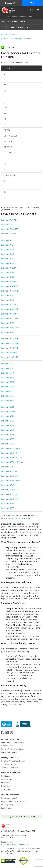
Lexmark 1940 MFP (10, 343)
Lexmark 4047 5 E (9, 471)
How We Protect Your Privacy (13, 761)
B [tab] (4, 74)
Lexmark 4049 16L (9, 494)
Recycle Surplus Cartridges (12, 749)
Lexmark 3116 (7, 368)
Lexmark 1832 (8, 272)
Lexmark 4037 (8, 439)
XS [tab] (5, 198)
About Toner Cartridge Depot (13, 743)
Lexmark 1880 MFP (10, 328)
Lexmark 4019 (8, 407)
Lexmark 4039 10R (10, 453)
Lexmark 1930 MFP (10, 339)
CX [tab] (5, 91)
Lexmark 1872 (8, 323)
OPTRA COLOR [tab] (11, 136)
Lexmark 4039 (8, 444)
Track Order (6, 790)
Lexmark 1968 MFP (10, 353)
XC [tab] (5, 187)
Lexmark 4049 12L (9, 485)
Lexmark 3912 (7, 391)
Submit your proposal (20, 518)
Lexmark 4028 (8, 425)
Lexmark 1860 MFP (10, 309)
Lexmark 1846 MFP (10, 286)
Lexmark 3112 (7, 364)
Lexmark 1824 (8, 259)
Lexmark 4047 (8, 467)
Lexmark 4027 (8, 421)
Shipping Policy (7, 805)
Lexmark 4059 (8, 504)
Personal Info (6, 780)
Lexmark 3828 (8, 382)
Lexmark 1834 (8, 277)
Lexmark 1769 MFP (10, 234)
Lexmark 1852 (7, 295)
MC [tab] (5, 113)
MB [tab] (5, 108)
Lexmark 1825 (7, 263)
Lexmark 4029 (8, 430)
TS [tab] (5, 164)
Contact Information (9, 746)
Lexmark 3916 (7, 396)
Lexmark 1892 (8, 332)
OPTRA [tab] (7, 130)
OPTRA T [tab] (8, 147)
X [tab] (4, 181)
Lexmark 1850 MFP (10, 291)
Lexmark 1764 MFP (10, 229)
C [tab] (4, 80)
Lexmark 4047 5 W (10, 476)
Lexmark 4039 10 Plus (11, 448)
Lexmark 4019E (8, 412)
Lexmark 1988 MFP (10, 357)
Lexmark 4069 (8, 508)
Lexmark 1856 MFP (10, 305)
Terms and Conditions (10, 768)
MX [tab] (5, 125)
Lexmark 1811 (7, 240)
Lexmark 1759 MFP (10, 220)
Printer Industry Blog (10, 753)
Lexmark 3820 (8, 378)
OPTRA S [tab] (8, 142)
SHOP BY (13, 22)
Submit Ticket (7, 808)
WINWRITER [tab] (10, 175)
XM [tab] (5, 192)
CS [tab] (5, 85)
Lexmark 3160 (7, 373)
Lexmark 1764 (7, 225)
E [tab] (4, 96)
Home (4, 39)
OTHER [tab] (7, 68)
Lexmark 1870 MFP (10, 318)
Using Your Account (9, 798)
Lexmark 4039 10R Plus (12, 458)
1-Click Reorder (7, 786)
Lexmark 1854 (7, 300)
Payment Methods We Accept (13, 801)
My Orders (5, 783)
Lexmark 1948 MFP (10, 348)
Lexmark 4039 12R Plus (12, 462)
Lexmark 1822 (8, 250)
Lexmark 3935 (8, 401)
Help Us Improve (8, 34)
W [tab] (5, 170)
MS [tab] (5, 119)
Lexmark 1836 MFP (10, 282)
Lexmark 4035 (8, 435)
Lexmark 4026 (8, 416)
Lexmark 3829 (8, 387)
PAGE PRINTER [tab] (11, 153)
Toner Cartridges (15, 39)
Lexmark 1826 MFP (10, 268)
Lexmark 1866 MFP (10, 314)
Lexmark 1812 (7, 245)
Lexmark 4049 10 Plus (11, 481)
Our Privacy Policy (8, 764)
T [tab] (4, 158)
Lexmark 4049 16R (10, 499)
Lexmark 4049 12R (10, 490)
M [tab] (4, 102)
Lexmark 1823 (8, 254)
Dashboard (6, 776)
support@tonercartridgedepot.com (15, 844)
